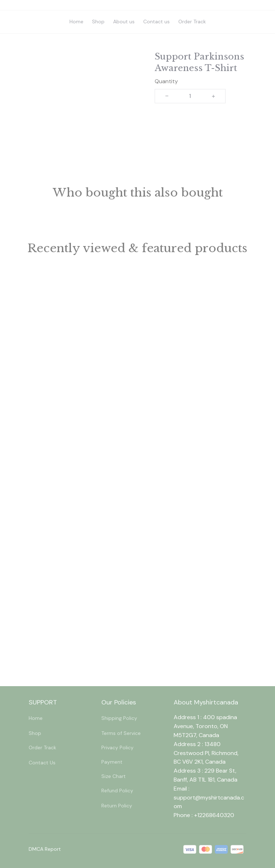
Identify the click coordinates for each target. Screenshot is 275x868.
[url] (210, 802)
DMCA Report (45, 849)
